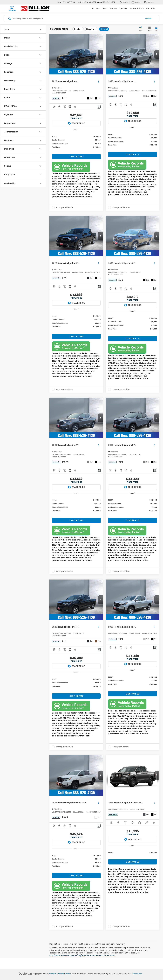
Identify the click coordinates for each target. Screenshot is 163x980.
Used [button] (105, 9)
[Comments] (99, 107)
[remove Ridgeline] (91, 29)
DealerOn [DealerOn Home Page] (53, 974)
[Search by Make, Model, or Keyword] (78, 19)
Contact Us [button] (76, 157)
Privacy (68, 974)
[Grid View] (149, 29)
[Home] (93, 9)
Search (148, 19)
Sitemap (61, 974)
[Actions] (98, 81)
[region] (76, 143)
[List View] (156, 29)
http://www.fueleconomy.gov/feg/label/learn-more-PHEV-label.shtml (82, 955)
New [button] (98, 9)
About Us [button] (150, 9)
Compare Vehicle (65, 208)
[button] (101, 54)
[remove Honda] (78, 29)
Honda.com (138, 974)
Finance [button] (113, 9)
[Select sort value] (141, 29)
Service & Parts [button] (137, 9)
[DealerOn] (25, 973)
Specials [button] (123, 9)
